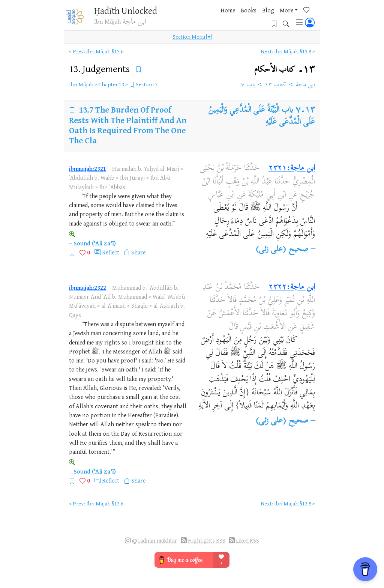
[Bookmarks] (277, 17)
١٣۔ (285, 70)
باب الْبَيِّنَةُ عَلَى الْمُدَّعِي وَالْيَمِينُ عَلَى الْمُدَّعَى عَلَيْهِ (262, 116)
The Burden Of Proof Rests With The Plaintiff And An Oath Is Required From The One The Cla (128, 125)
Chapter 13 (111, 84)
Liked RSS (247, 541)
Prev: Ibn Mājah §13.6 (98, 51)
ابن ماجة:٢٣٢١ (292, 168)
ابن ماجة (305, 85)
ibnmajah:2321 (88, 168)
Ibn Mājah (81, 84)
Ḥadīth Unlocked (122, 11)
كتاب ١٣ (276, 85)
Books (205, 18)
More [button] (243, 18)
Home (184, 18)
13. (100, 68)
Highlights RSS (207, 541)
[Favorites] (265, 17)
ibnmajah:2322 (88, 287)
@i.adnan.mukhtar (155, 541)
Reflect (111, 252)
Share (138, 252)
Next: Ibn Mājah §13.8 (286, 51)
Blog (224, 18)
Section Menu (192, 38)
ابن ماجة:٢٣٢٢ (292, 287)
